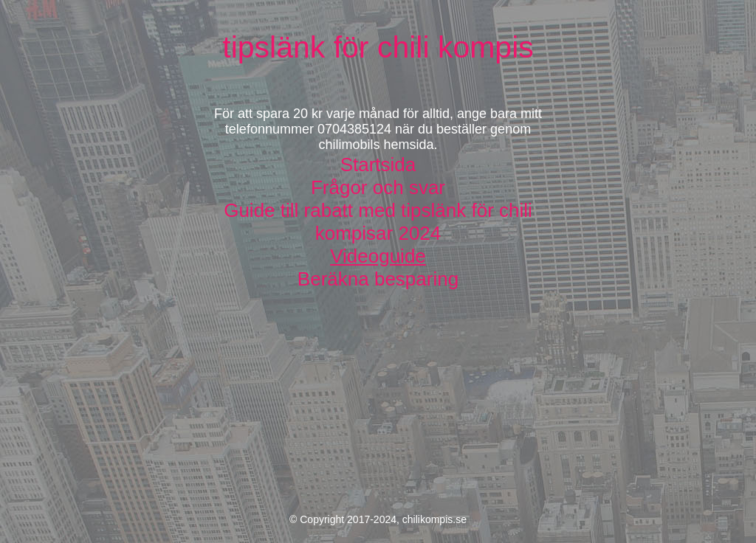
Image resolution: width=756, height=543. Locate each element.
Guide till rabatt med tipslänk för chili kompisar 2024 (378, 222)
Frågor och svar (378, 187)
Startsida (378, 165)
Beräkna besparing (378, 279)
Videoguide (378, 256)
